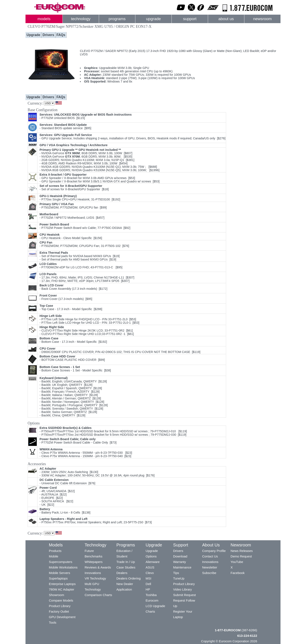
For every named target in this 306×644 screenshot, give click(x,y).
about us (226, 19)
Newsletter (210, 567)
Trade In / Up (126, 562)
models (44, 19)
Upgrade (33, 35)
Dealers (122, 573)
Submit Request (185, 595)
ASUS (150, 567)
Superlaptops (58, 578)
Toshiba (151, 595)
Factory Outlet (59, 611)
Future (89, 551)
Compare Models (61, 600)
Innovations (93, 573)
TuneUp (179, 578)
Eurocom (152, 600)
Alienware (153, 562)
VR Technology (95, 578)
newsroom (262, 19)
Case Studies (126, 567)
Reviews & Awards (98, 567)
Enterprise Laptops (62, 584)
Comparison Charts (98, 595)
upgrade (153, 19)
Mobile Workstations (63, 567)
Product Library (60, 606)
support (190, 19)
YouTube (237, 562)
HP (148, 589)
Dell (148, 584)
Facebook (238, 573)
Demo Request (241, 556)
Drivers (48, 35)
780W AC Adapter (62, 589)
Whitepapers (93, 562)
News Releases (242, 551)
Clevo (150, 573)
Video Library (183, 589)
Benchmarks (93, 556)
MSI (148, 578)
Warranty (180, 562)
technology (81, 19)
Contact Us (210, 556)
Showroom (57, 595)
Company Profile (214, 551)
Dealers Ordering (129, 578)
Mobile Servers (59, 573)
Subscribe (209, 573)
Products (55, 551)
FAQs (61, 35)
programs (117, 19)
